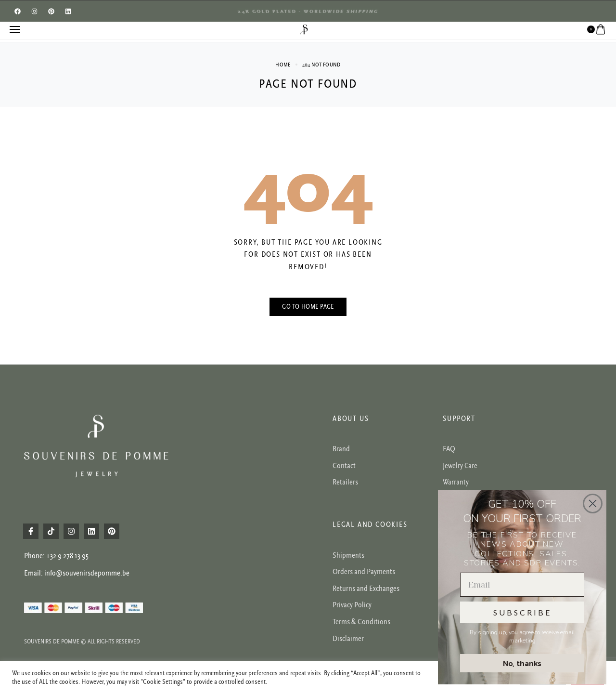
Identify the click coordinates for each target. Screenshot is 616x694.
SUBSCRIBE (522, 612)
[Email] (522, 585)
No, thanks (522, 663)
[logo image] (304, 29)
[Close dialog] (593, 504)
